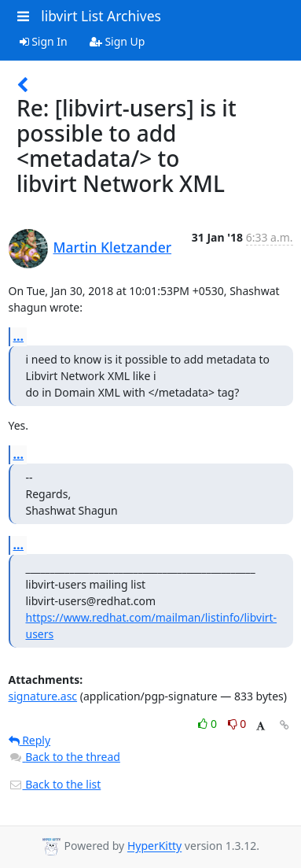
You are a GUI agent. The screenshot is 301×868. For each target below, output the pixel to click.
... (19, 336)
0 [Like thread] (209, 724)
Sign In (44, 41)
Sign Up (117, 41)
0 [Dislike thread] (237, 724)
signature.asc (43, 696)
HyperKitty (154, 846)
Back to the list (55, 784)
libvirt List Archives (101, 16)
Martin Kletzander (113, 247)
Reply (30, 740)
